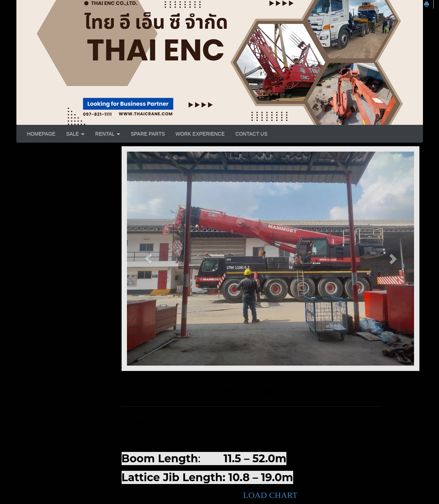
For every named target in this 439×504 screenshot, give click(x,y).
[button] (149, 259)
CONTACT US (251, 134)
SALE (75, 134)
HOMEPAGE (41, 134)
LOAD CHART (270, 495)
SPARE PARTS (148, 134)
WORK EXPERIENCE (200, 134)
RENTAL (108, 134)
